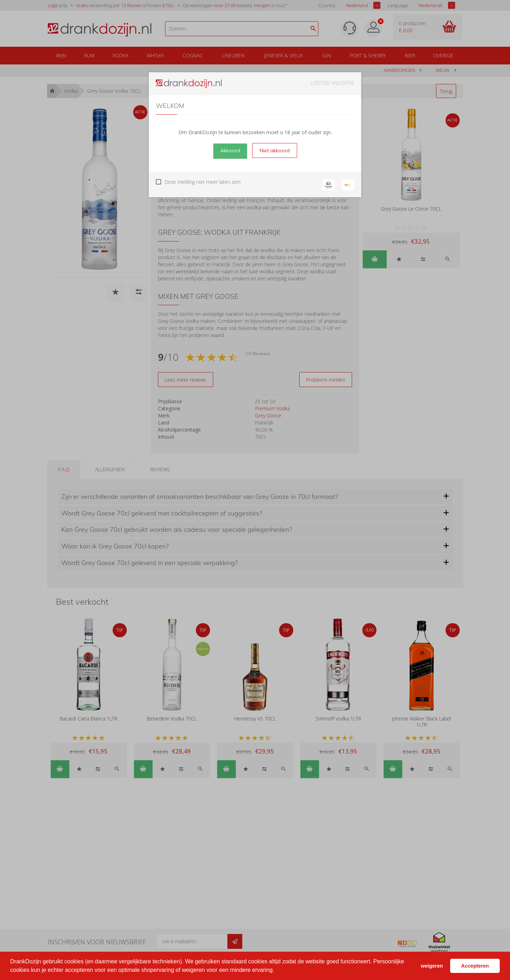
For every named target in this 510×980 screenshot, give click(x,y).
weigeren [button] (432, 966)
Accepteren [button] (475, 966)
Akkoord (230, 150)
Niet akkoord (275, 150)
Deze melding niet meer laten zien (203, 182)
